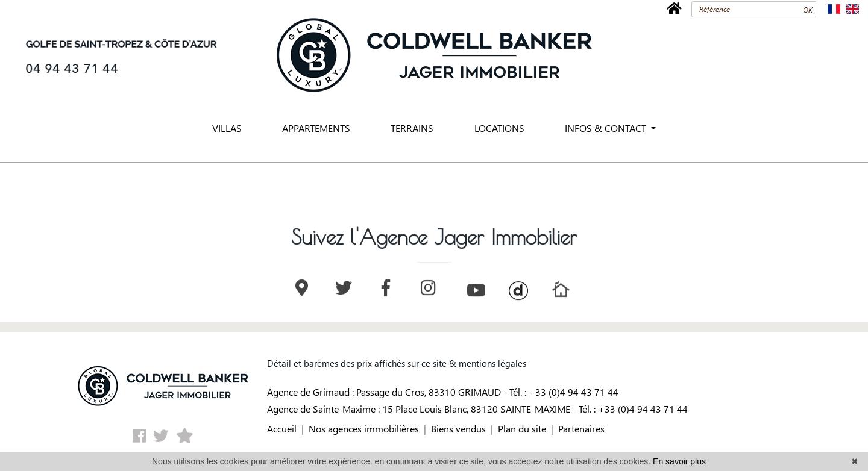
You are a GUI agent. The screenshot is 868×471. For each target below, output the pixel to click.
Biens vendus (458, 429)
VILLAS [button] (227, 128)
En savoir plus (679, 461)
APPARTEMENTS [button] (316, 128)
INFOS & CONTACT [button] (607, 128)
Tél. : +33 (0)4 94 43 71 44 (564, 392)
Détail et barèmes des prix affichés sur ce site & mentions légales (397, 363)
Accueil (282, 429)
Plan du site (522, 429)
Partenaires (581, 429)
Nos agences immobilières (364, 429)
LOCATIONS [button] (499, 128)
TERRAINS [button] (412, 128)
